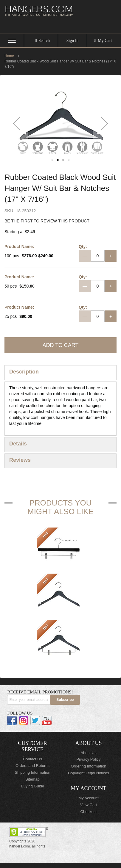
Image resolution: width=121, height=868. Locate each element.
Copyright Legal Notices (89, 773)
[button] (16, 124)
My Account (88, 798)
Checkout (89, 812)
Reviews (20, 460)
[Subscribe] (65, 700)
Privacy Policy (89, 759)
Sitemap (32, 779)
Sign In (73, 41)
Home (9, 56)
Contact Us (32, 759)
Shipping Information (32, 772)
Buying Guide (32, 786)
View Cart (89, 805)
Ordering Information (88, 766)
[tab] (61, 373)
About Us (88, 753)
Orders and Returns (32, 766)
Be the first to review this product (47, 221)
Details (18, 444)
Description (24, 372)
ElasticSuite (53, 865)
